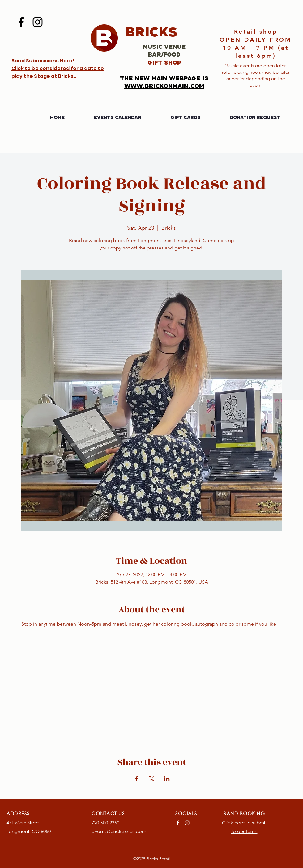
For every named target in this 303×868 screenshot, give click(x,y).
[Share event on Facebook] (137, 779)
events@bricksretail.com (119, 831)
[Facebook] (21, 22)
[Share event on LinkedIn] (167, 779)
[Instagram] (38, 22)
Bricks (151, 31)
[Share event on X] (152, 779)
